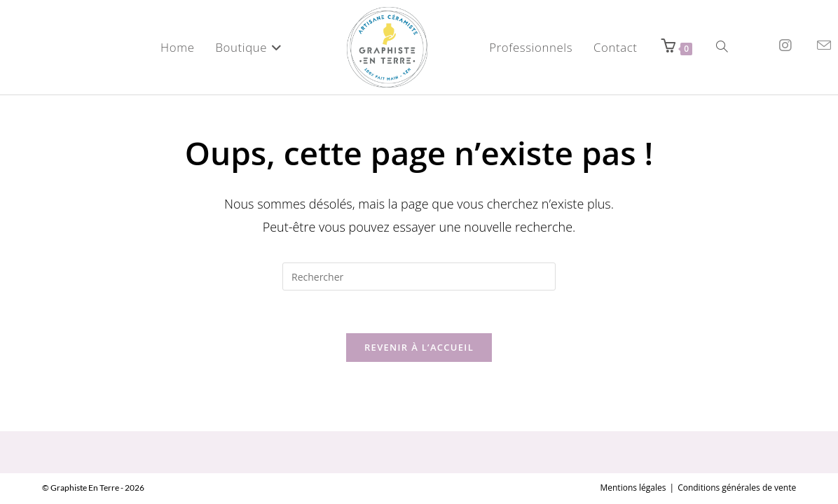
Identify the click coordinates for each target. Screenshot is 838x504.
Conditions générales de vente (737, 454)
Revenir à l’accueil (419, 347)
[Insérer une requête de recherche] (419, 276)
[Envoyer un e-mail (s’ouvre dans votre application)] (824, 45)
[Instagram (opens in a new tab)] (785, 45)
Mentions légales (633, 454)
